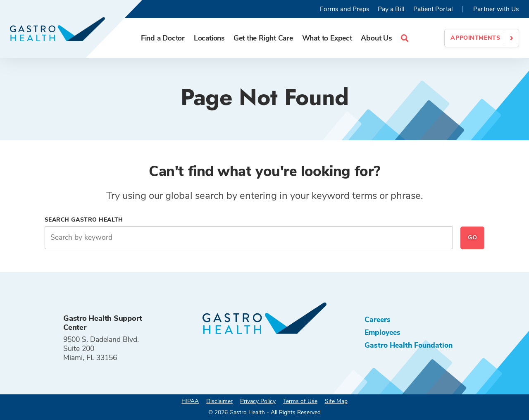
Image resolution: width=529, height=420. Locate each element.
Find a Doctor (163, 38)
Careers (378, 320)
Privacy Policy (258, 401)
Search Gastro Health (84, 220)
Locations (209, 38)
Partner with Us (496, 9)
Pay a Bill (391, 9)
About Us (376, 38)
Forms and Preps (345, 9)
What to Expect (327, 38)
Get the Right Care (263, 38)
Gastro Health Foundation (409, 345)
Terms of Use (300, 401)
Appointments (475, 38)
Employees (382, 332)
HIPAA (190, 401)
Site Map (336, 401)
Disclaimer (219, 401)
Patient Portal (433, 9)
